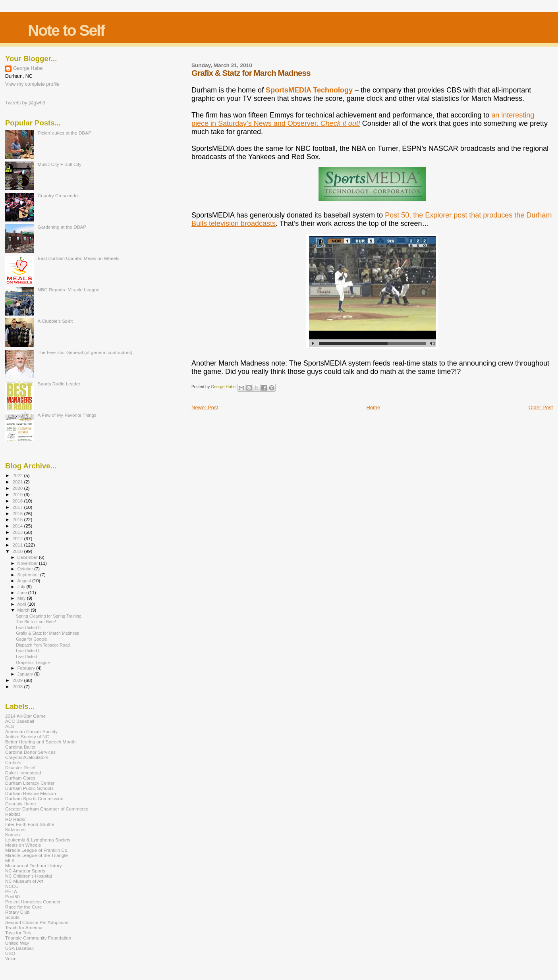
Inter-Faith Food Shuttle (30, 824)
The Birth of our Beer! (36, 622)
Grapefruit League (33, 662)
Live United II (28, 651)
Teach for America (24, 927)
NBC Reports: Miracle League (69, 290)
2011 (18, 545)
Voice (11, 958)
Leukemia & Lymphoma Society (38, 840)
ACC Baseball (20, 721)
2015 (18, 519)
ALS (10, 726)
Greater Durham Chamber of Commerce (47, 809)
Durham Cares (20, 778)
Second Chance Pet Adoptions (37, 922)
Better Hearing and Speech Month (40, 742)
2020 (18, 488)
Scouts (12, 917)
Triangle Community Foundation (38, 938)
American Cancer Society (31, 731)
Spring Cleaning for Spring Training (49, 616)
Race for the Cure (24, 907)
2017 (18, 507)
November (28, 563)
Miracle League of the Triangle (37, 855)
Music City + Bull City (60, 164)
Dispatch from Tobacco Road (43, 645)
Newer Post (205, 407)
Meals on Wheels (23, 845)
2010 (18, 551)
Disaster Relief (20, 767)
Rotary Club (17, 912)
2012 (18, 538)
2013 (18, 532)
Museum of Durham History (34, 865)
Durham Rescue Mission (31, 793)
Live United (26, 657)
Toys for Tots (18, 933)
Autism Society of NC (27, 736)
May (22, 598)
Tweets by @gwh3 (25, 103)
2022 (18, 475)
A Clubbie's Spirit (55, 321)
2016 (18, 513)
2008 (18, 686)
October (26, 569)
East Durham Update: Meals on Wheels (79, 258)
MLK (10, 860)
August (25, 581)
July (22, 587)
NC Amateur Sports (25, 871)
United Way (17, 943)
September (29, 575)
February (27, 668)
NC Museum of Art (24, 881)
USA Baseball (19, 948)
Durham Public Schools (29, 788)
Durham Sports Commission (34, 798)
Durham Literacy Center (30, 783)
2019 (18, 494)
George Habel (28, 68)
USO (10, 953)
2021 (18, 482)
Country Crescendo (58, 195)
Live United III (29, 628)
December (28, 557)
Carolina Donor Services (30, 752)
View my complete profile (32, 84)
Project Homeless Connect (33, 902)
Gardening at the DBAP (62, 227)
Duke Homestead (23, 773)
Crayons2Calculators (27, 757)
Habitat (13, 814)
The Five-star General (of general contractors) (85, 352)
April (22, 604)
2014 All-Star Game (25, 716)
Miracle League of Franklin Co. (37, 850)
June (23, 593)
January (26, 674)
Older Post (541, 407)
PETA (11, 891)
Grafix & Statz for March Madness (47, 633)
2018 (18, 501)
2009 (18, 680)
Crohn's (13, 762)
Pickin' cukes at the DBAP (65, 133)
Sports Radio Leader (59, 384)
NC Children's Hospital (29, 876)
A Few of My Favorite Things (67, 415)
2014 (18, 526)
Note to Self (66, 30)
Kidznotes (15, 829)
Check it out (339, 123)
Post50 (12, 896)
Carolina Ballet (20, 747)
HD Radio (15, 819)
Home (373, 407)
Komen (13, 835)
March (24, 610)
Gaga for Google (31, 639)
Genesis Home (21, 804)
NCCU (12, 886)
